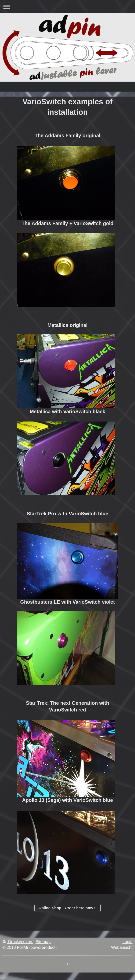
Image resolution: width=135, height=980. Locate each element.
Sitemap (43, 942)
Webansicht (122, 947)
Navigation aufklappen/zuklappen (67, 7)
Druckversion (18, 942)
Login (128, 942)
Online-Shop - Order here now (66, 908)
